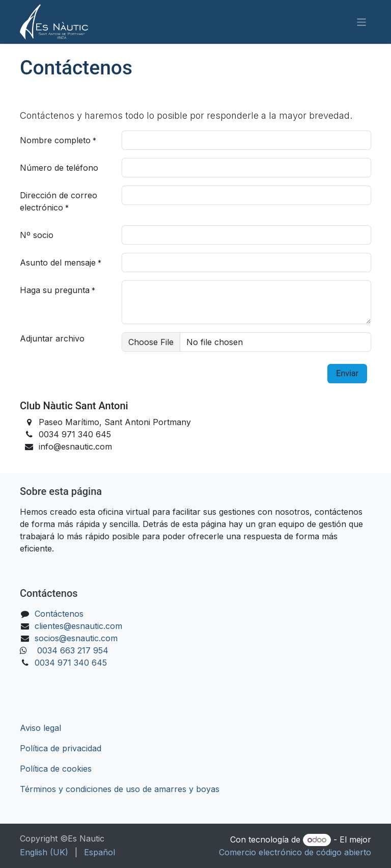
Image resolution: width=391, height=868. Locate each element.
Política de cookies (56, 769)
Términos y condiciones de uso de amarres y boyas (120, 789)
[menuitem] (44, 852)
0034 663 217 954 (73, 650)
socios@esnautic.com (76, 638)
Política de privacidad (61, 748)
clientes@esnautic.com (78, 626)
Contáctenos (59, 614)
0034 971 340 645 (71, 663)
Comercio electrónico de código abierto (295, 852)
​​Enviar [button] (347, 373)
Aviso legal (40, 728)
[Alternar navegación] (362, 22)
